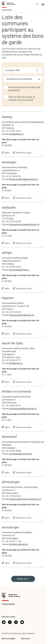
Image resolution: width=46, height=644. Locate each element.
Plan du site (25, 639)
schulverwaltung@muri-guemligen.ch (25, 499)
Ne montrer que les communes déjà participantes (24, 89)
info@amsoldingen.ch (18, 544)
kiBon (7, 153)
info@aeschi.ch (16, 363)
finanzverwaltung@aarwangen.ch (23, 179)
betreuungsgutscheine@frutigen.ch (24, 224)
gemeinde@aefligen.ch (19, 270)
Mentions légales (9, 639)
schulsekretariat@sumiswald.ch (23, 409)
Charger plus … (23, 579)
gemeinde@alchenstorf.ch (21, 454)
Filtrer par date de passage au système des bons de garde (22, 98)
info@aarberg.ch (16, 134)
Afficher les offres (24, 153)
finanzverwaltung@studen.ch (21, 315)
